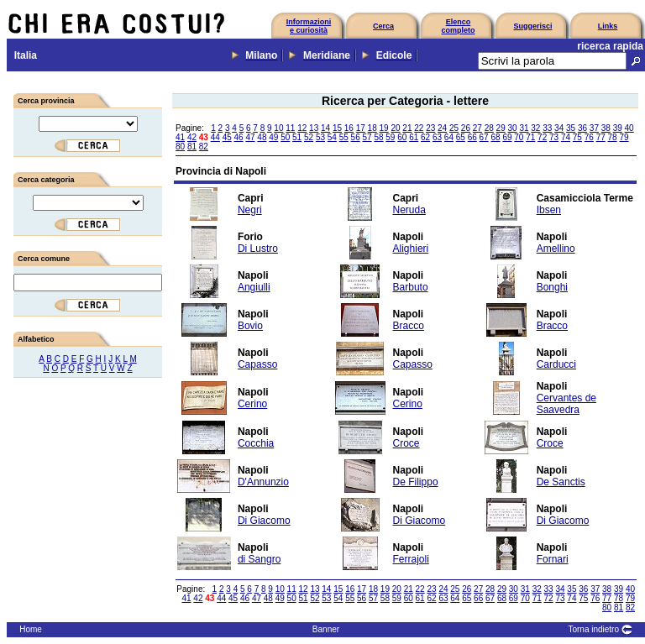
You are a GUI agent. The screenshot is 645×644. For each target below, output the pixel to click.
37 (594, 128)
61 (414, 137)
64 (449, 137)
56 (356, 137)
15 (337, 128)
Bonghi (552, 287)
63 (437, 137)
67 (484, 137)
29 (501, 128)
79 (624, 137)
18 (372, 128)
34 (559, 128)
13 (314, 128)
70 (519, 137)
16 (349, 128)
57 (367, 137)
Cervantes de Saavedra (566, 404)
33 (547, 128)
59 (390, 137)
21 (407, 128)
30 (512, 128)
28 (489, 128)
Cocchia (256, 443)
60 (402, 137)
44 (215, 137)
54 (332, 137)
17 (361, 128)
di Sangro (259, 559)
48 (262, 137)
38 (606, 128)
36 (582, 128)
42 (192, 137)
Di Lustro (258, 249)
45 (227, 137)
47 (250, 137)
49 (273, 137)
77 (601, 137)
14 (325, 128)
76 (589, 137)
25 (454, 128)
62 (425, 137)
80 (180, 147)
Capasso (257, 364)
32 (535, 128)
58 (378, 137)
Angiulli (254, 287)
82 (204, 147)
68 (495, 137)
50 (285, 137)
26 (466, 128)
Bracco (409, 326)
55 (344, 137)
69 (507, 137)
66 (472, 137)
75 (577, 137)
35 (571, 128)
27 (477, 128)
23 (430, 128)
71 (530, 137)
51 (297, 137)
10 (278, 128)
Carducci (556, 364)
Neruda (409, 210)
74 (566, 137)
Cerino (252, 404)
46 (239, 137)
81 (192, 147)
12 (302, 128)
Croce (406, 443)
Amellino (556, 249)
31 (524, 128)
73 (554, 137)
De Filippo (416, 482)
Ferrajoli (411, 559)
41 (180, 137)
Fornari (553, 559)
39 (618, 128)
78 (613, 137)
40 (629, 128)
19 (384, 128)
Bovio (250, 326)
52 (309, 137)
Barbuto (411, 287)
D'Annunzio (263, 482)
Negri (250, 210)
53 (320, 137)
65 (461, 137)
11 (290, 128)
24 (442, 128)
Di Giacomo (264, 521)
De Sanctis (561, 482)
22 (419, 128)
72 (542, 137)
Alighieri (411, 249)
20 (395, 128)
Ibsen (549, 210)
